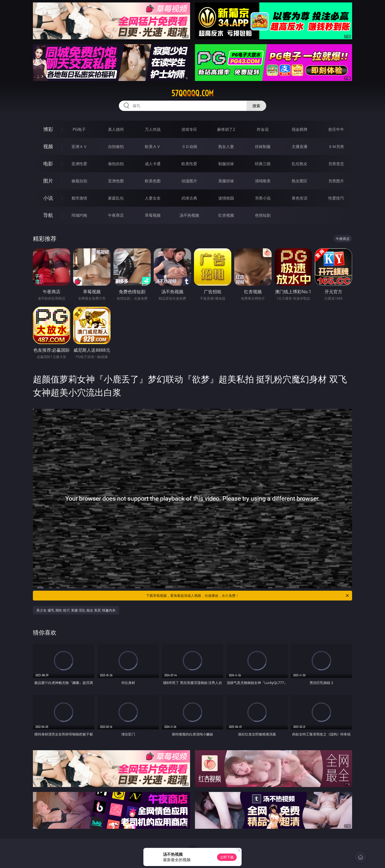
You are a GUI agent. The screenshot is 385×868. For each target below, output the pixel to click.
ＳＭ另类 (336, 147)
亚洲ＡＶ (79, 147)
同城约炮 (79, 215)
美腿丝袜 (226, 181)
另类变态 (336, 164)
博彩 (48, 129)
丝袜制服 (263, 147)
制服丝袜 (226, 164)
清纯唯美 (263, 181)
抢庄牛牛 (336, 129)
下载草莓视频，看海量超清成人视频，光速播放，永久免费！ (248, 596)
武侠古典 (189, 198)
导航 (48, 215)
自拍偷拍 (116, 147)
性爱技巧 (336, 198)
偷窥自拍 (79, 181)
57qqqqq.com (192, 93)
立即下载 (227, 857)
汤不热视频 (189, 215)
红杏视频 (226, 215)
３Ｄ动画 (189, 147)
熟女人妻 (226, 147)
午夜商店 (116, 215)
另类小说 (263, 198)
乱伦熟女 (300, 164)
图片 (48, 181)
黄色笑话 (300, 198)
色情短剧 (263, 215)
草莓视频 (153, 215)
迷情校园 (226, 198)
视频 (48, 146)
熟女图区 (300, 181)
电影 (48, 164)
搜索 (256, 106)
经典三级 (263, 164)
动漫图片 (189, 181)
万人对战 (153, 129)
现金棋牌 (300, 129)
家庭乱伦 (116, 198)
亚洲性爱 (79, 164)
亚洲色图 (116, 181)
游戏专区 (189, 129)
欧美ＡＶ (153, 147)
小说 (48, 198)
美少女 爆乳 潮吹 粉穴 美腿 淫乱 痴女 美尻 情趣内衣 (76, 610)
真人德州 (116, 129)
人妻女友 (153, 198)
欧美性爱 (189, 164)
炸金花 (263, 129)
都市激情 (79, 198)
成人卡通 (153, 164)
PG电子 (79, 129)
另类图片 (336, 181)
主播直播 (300, 147)
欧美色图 (153, 181)
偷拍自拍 (116, 164)
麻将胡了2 (226, 129)
